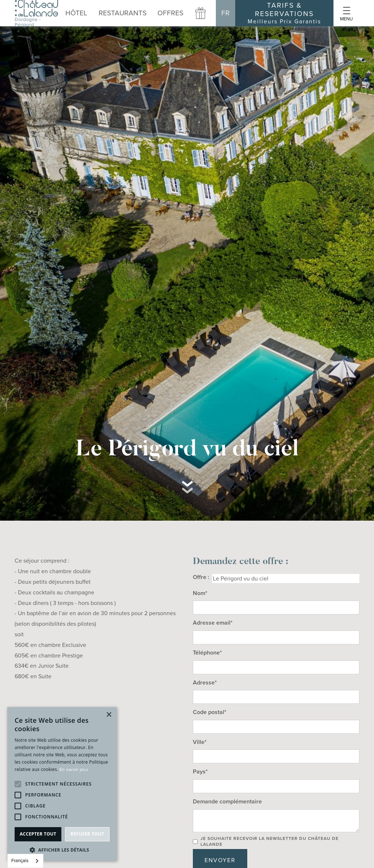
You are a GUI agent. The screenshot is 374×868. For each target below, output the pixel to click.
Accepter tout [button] (38, 834)
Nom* (200, 593)
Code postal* (210, 712)
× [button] (109, 715)
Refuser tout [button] (87, 834)
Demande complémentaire (227, 801)
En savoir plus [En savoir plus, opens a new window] (74, 769)
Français (20, 861)
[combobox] (25, 861)
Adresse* (205, 682)
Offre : (201, 577)
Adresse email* (213, 623)
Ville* (200, 742)
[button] (123, 13)
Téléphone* (207, 653)
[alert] (62, 784)
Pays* (200, 771)
